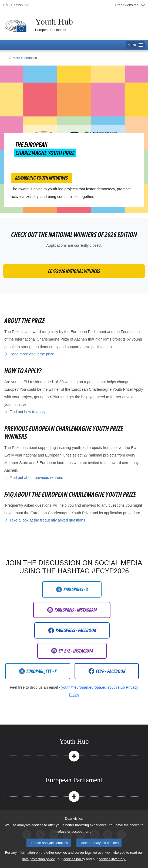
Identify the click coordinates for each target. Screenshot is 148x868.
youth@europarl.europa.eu (84, 687)
